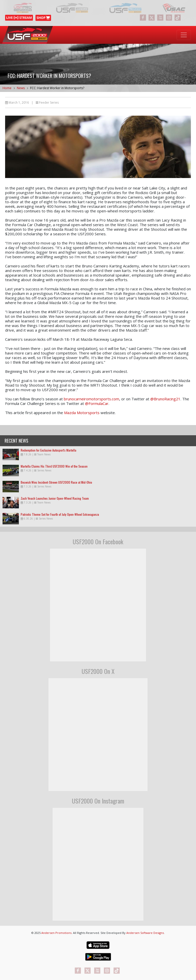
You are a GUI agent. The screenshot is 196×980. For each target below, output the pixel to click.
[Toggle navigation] (184, 35)
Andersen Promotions (56, 933)
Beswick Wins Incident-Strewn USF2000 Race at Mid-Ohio (56, 482)
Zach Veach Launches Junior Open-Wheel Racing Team (55, 498)
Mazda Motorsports (82, 413)
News (21, 88)
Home (7, 88)
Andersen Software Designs (145, 933)
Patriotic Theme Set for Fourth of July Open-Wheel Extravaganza (60, 514)
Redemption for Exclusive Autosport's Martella (48, 450)
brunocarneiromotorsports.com (91, 399)
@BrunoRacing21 (165, 399)
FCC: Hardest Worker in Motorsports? (57, 88)
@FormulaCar (97, 403)
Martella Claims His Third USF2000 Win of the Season (54, 466)
